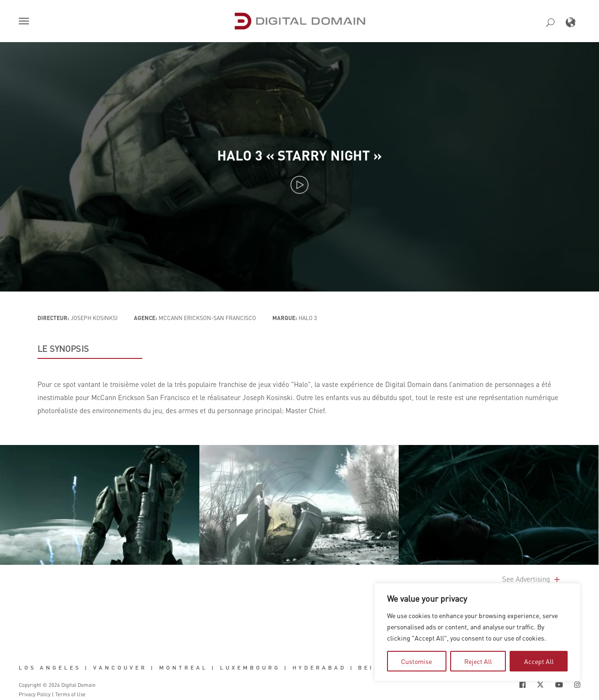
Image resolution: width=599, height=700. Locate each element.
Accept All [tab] (539, 661)
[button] (26, 22)
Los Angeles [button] (50, 668)
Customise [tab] (416, 661)
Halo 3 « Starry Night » (299, 155)
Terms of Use (70, 694)
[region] (477, 632)
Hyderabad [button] (319, 668)
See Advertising (532, 579)
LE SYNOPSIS (63, 349)
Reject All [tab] (478, 661)
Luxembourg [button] (250, 668)
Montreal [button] (183, 668)
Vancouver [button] (120, 668)
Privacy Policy (35, 694)
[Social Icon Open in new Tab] (522, 685)
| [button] (87, 668)
